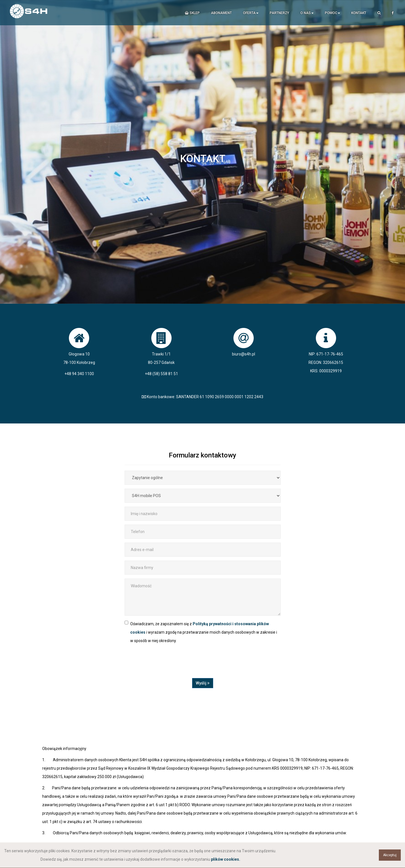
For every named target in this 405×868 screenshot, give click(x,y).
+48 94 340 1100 (79, 374)
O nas (307, 13)
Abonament (221, 13)
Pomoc (332, 13)
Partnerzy (279, 13)
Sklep (192, 13)
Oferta (251, 13)
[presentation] (167, 664)
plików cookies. (226, 859)
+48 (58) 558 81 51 (161, 374)
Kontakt (359, 13)
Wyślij (203, 683)
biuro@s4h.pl (244, 354)
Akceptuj (390, 855)
